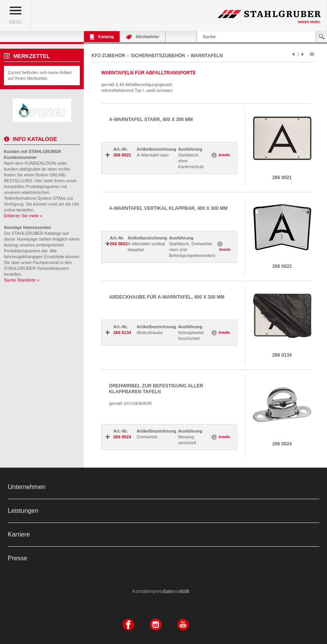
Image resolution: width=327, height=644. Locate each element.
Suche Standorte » (22, 280)
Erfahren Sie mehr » (23, 216)
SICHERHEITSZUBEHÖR (158, 56)
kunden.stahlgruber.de (25, 169)
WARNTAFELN (207, 56)
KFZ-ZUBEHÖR (108, 56)
